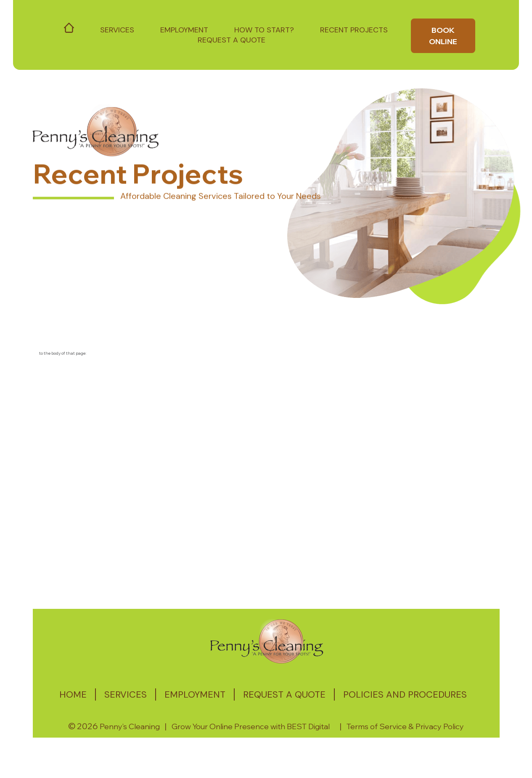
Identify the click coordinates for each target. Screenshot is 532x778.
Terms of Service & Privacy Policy (405, 726)
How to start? (264, 30)
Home (73, 694)
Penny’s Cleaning (130, 726)
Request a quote (284, 694)
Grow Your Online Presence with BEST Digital (251, 726)
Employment (184, 30)
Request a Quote (232, 40)
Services (117, 30)
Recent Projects (354, 30)
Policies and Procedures (405, 694)
